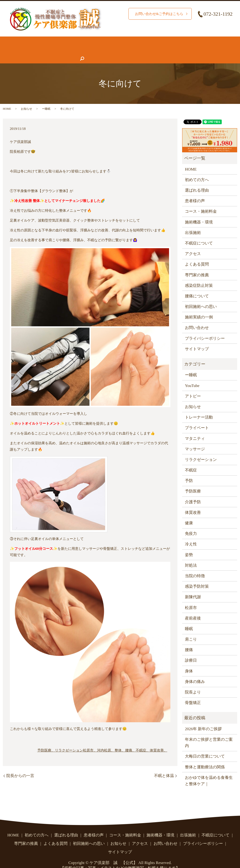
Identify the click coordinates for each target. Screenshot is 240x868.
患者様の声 (53, 49)
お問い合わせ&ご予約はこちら (157, 14)
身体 (189, 662)
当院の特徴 (195, 567)
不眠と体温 (164, 767)
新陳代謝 (193, 588)
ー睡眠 (46, 100)
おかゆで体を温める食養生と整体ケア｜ (209, 772)
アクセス (166, 49)
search (217, 50)
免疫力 (191, 524)
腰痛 (189, 641)
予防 (189, 472)
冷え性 (191, 535)
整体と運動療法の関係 (205, 758)
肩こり (191, 630)
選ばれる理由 (70, 41)
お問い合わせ (194, 49)
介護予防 (193, 493)
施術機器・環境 (168, 41)
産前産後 (193, 609)
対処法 (191, 556)
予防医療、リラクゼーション (60, 741)
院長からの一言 (20, 767)
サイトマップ (197, 340)
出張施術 (193, 224)
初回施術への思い (201, 297)
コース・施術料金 (130, 41)
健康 (189, 514)
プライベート (197, 419)
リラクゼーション (201, 450)
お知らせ (142, 49)
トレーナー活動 (199, 408)
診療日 (191, 651)
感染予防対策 (197, 577)
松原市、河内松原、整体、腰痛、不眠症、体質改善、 (125, 741)
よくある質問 (114, 49)
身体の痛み (195, 673)
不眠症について (21, 49)
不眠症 (191, 461)
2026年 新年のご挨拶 (203, 720)
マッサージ (195, 440)
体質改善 (193, 503)
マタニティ (195, 429)
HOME (13, 41)
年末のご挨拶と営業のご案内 (209, 733)
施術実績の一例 (199, 308)
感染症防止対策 (199, 276)
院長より (193, 683)
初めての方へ (38, 41)
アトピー (193, 387)
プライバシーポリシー (205, 329)
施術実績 (98, 41)
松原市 (191, 598)
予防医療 (193, 482)
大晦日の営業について (205, 747)
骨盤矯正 (193, 694)
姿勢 (189, 546)
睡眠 (189, 620)
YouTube (192, 377)
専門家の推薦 (82, 49)
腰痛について (202, 41)
